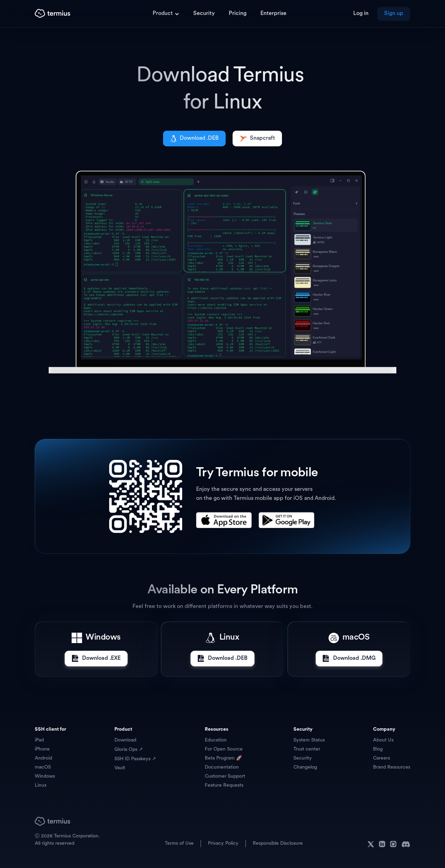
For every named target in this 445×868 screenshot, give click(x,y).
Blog (378, 749)
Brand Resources (392, 767)
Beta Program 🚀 (223, 758)
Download (125, 740)
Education (216, 740)
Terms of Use (179, 843)
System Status (309, 740)
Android (43, 758)
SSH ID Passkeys (133, 759)
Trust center (307, 749)
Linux (41, 785)
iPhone (42, 749)
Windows (45, 776)
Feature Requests (224, 785)
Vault (120, 768)
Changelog (305, 767)
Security (303, 758)
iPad (39, 740)
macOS (43, 767)
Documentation (222, 767)
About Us (383, 740)
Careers (382, 758)
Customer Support (225, 776)
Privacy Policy (223, 843)
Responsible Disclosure (278, 843)
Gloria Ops (127, 750)
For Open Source (224, 749)
